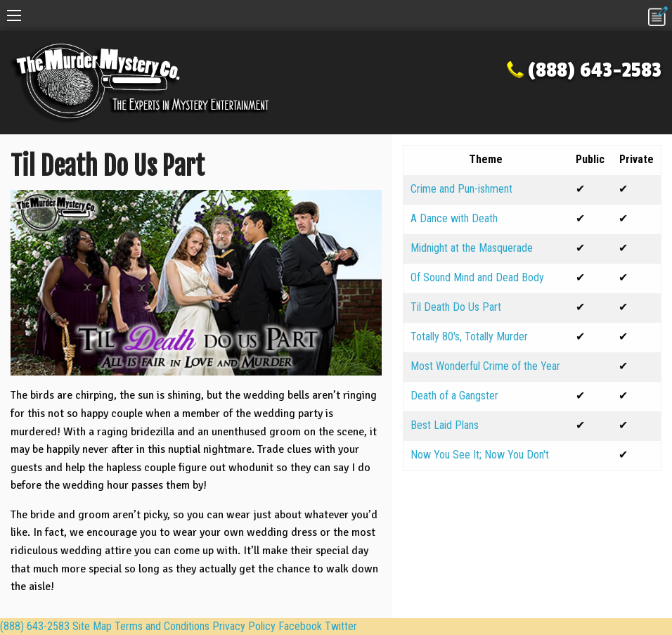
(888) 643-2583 (595, 70)
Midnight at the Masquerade (472, 248)
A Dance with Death (454, 218)
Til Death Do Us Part (456, 307)
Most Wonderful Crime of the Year (485, 366)
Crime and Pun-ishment (461, 189)
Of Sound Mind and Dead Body (477, 277)
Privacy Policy (244, 626)
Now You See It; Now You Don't (480, 455)
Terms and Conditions (162, 626)
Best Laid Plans (445, 425)
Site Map (92, 626)
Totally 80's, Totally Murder (469, 336)
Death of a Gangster (454, 396)
